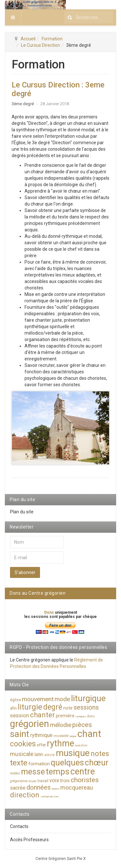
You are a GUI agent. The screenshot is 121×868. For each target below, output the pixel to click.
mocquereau (77, 787)
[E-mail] (37, 558)
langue (73, 736)
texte (19, 763)
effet (41, 745)
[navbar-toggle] (13, 17)
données (39, 787)
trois (65, 781)
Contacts (19, 826)
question (81, 745)
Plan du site (22, 512)
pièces (82, 725)
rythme (60, 743)
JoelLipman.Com (50, 797)
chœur (97, 763)
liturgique (88, 698)
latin (39, 754)
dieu (91, 716)
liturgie (30, 707)
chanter (42, 715)
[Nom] (37, 542)
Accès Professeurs (29, 840)
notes (100, 754)
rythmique (41, 735)
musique (73, 753)
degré (53, 707)
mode (62, 699)
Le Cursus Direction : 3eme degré (58, 89)
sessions (86, 707)
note (68, 708)
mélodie (61, 725)
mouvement (38, 699)
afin (13, 708)
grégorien (30, 724)
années (55, 789)
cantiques (81, 717)
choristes (85, 780)
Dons (50, 612)
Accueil (28, 39)
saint (20, 734)
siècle (50, 755)
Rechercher (65, 10)
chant (89, 734)
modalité (61, 736)
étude (33, 781)
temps (58, 772)
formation (39, 764)
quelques (67, 762)
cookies (23, 744)
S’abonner (25, 572)
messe (33, 772)
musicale (22, 754)
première (65, 716)
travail (43, 781)
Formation (52, 39)
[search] (89, 17)
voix (54, 780)
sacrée (18, 788)
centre (83, 772)
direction (25, 795)
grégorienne (19, 781)
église (15, 700)
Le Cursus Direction (40, 45)
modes (15, 773)
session (20, 715)
